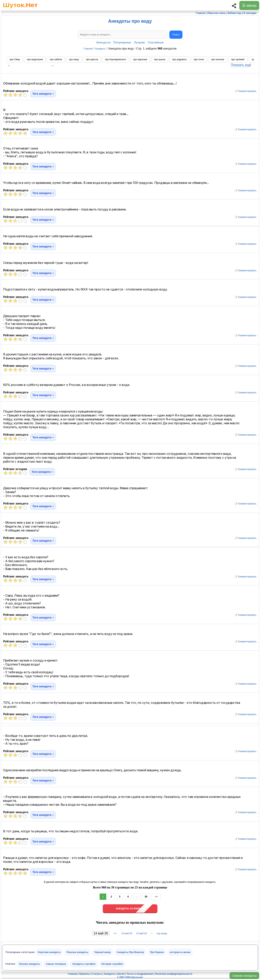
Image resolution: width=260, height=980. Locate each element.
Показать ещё (241, 65)
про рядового (180, 59)
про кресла (92, 59)
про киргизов (140, 59)
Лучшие (139, 42)
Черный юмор (103, 952)
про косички (218, 59)
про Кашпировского (116, 59)
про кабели (56, 59)
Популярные (122, 42)
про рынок (160, 59)
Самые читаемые (56, 964)
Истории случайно (112, 964)
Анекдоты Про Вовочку (130, 952)
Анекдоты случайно (84, 964)
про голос (199, 59)
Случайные (156, 42)
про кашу (74, 59)
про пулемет (238, 59)
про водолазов (35, 59)
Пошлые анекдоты (77, 952)
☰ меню (249, 5)
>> (156, 897)
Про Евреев (157, 952)
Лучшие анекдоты (29, 964)
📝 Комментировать (245, 91)
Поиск (176, 35)
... (137, 897)
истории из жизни (180, 952)
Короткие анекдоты (49, 952)
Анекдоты (103, 42)
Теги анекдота (43, 94)
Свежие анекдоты (244, 976)
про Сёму (15, 59)
